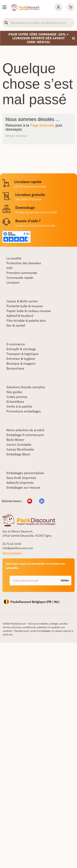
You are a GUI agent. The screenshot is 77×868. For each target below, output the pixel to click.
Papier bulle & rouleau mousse (29, 311)
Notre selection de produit (25, 430)
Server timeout (16, 136)
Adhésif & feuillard (20, 316)
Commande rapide (20, 278)
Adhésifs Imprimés (20, 483)
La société (14, 258)
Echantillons (15, 402)
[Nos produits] (4, 7)
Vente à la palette (19, 406)
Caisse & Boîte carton (22, 301)
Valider (65, 580)
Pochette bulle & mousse (25, 306)
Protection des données (24, 263)
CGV (10, 268)
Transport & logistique (22, 354)
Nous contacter (12, 553)
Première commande (22, 273)
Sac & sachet (16, 325)
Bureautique (15, 368)
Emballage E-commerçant (25, 435)
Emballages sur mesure (23, 487)
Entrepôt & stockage (21, 349)
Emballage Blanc (18, 454)
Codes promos (17, 397)
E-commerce (16, 344)
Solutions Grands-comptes (26, 387)
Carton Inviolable (19, 444)
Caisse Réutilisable (20, 449)
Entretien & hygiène (21, 359)
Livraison (13, 282)
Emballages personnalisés (25, 473)
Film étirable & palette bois (26, 321)
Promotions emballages (24, 411)
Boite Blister (15, 440)
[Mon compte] (59, 7)
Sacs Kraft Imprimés (21, 478)
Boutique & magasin (21, 363)
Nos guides (14, 392)
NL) (57, 602)
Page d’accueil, (42, 125)
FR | (51, 602)
